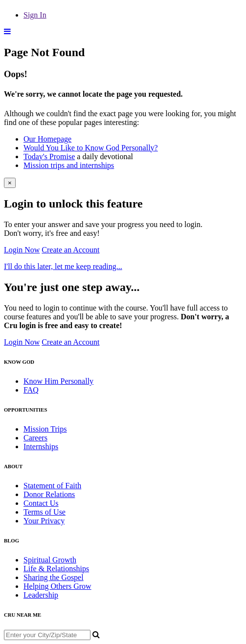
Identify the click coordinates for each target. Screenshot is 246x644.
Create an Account (70, 250)
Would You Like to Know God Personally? (91, 148)
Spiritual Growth (50, 560)
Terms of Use (45, 512)
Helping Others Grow (57, 586)
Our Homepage (47, 139)
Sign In (35, 15)
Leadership (41, 595)
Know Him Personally (58, 381)
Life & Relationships (56, 569)
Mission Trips (45, 429)
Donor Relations (49, 494)
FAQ (31, 390)
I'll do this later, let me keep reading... (63, 266)
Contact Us (41, 503)
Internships (41, 447)
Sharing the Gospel (54, 577)
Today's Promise (49, 156)
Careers (35, 438)
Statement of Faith (52, 486)
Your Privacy (44, 521)
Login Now (22, 250)
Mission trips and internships (69, 165)
